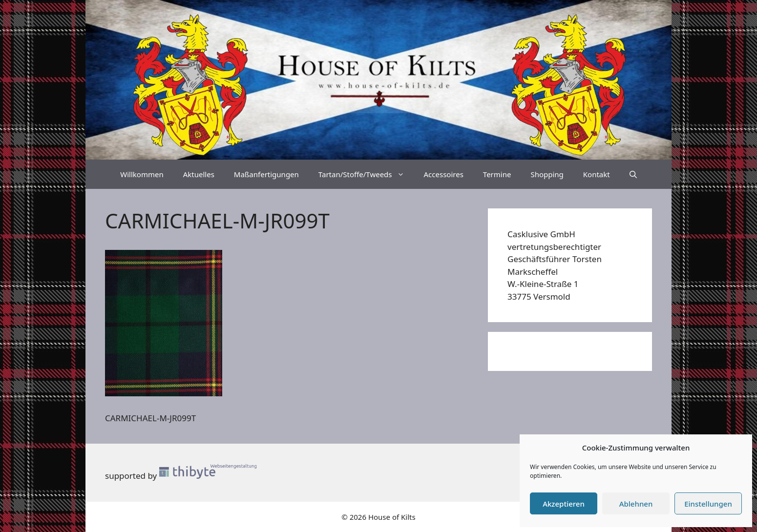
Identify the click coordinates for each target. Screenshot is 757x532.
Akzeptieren (564, 504)
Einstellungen (708, 504)
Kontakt (597, 174)
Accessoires (444, 174)
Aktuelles (199, 174)
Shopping (547, 174)
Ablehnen (636, 504)
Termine (497, 174)
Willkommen (142, 174)
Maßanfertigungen (266, 174)
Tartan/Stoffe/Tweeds (366, 174)
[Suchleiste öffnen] (633, 174)
